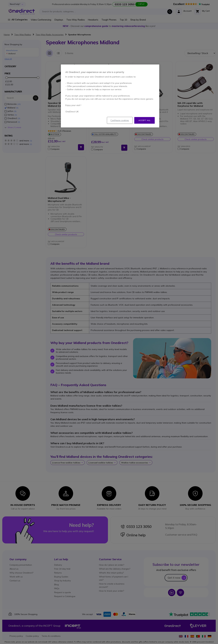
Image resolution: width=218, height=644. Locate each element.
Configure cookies (120, 120)
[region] (110, 96)
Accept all (145, 120)
